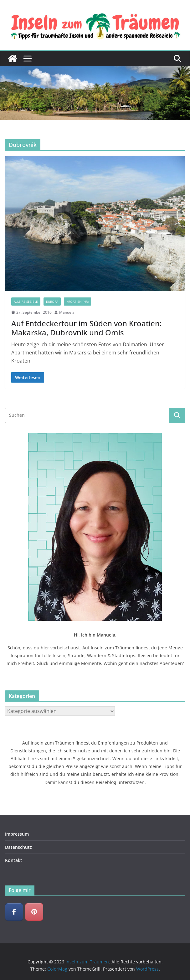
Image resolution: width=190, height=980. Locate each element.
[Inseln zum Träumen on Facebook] (14, 912)
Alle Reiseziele (26, 302)
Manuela (67, 312)
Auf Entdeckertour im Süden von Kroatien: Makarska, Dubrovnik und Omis (86, 328)
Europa (52, 302)
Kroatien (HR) (77, 302)
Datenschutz (18, 847)
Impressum (17, 834)
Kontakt (14, 860)
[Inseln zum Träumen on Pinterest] (34, 912)
